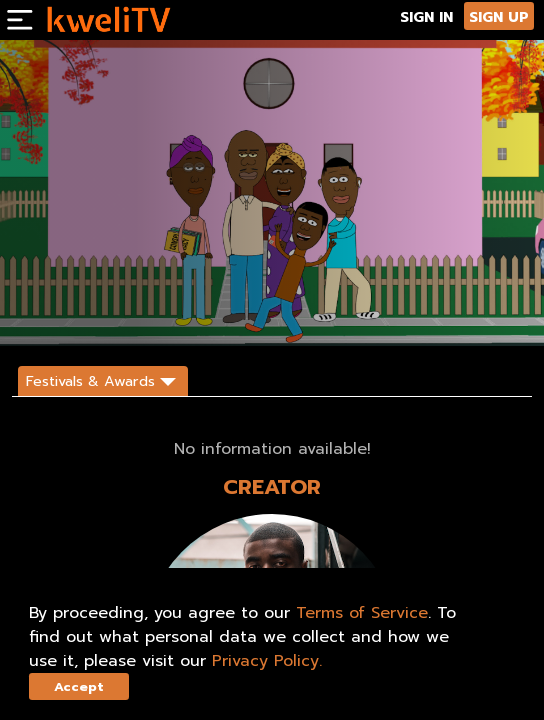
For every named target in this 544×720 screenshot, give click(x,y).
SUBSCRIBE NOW (60, 313)
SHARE (209, 313)
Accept (79, 686)
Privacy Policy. (267, 661)
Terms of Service (362, 613)
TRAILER (149, 313)
